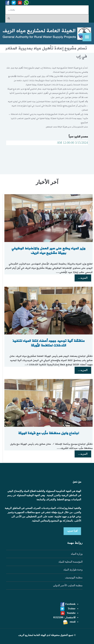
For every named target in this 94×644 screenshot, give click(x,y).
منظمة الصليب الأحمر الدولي (68, 585)
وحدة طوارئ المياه (73, 570)
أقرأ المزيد (71, 531)
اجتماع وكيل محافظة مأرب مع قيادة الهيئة (50, 433)
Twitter (68, 609)
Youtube (68, 613)
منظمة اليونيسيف (74, 578)
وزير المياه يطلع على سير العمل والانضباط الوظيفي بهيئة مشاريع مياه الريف (50, 251)
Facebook (68, 604)
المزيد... (83, 278)
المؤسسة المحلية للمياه (71, 562)
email (69, 622)
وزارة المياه (77, 554)
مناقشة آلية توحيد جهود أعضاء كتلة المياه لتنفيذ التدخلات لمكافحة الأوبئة (50, 343)
